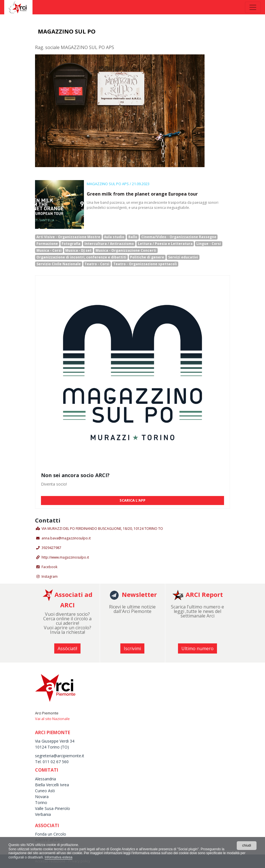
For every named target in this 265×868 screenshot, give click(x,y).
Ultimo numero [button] (197, 648)
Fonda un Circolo (51, 834)
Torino (41, 802)
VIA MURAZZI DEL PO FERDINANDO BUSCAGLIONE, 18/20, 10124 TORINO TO (102, 529)
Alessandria (45, 779)
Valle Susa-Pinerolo (53, 808)
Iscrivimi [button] (132, 648)
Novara (42, 797)
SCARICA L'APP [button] (132, 500)
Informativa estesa (58, 857)
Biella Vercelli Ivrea (52, 785)
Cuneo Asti (45, 791)
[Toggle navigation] (253, 7)
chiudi (246, 845)
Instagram (50, 576)
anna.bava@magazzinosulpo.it (66, 538)
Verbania (43, 814)
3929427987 (51, 548)
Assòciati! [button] (67, 648)
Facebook (49, 567)
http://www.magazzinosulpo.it (65, 557)
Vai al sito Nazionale (52, 719)
